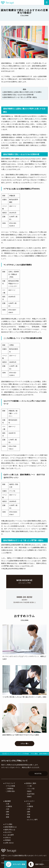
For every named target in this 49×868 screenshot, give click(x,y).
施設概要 (8, 801)
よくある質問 (9, 835)
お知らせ (8, 837)
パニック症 (31, 789)
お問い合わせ (9, 843)
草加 (8, 814)
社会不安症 (31, 794)
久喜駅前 (9, 806)
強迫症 (29, 791)
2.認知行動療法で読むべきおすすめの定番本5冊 (18, 95)
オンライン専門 (32, 820)
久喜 (8, 804)
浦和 (8, 812)
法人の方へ (9, 832)
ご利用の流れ (11, 791)
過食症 (29, 796)
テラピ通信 (9, 824)
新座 (8, 817)
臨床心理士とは (10, 830)
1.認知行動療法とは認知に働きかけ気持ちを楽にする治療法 (22, 92)
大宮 (8, 809)
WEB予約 (38, 774)
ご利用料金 (10, 789)
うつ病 (29, 786)
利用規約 (8, 840)
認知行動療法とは (11, 827)
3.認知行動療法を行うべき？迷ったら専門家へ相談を (20, 97)
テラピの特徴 (11, 786)
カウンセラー (30, 801)
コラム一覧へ (25, 744)
